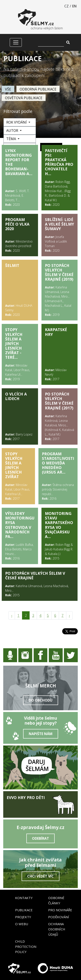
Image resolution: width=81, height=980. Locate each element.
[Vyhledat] (51, 42)
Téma (12, 139)
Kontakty (24, 898)
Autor (13, 131)
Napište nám (41, 734)
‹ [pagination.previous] (12, 615)
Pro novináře (60, 910)
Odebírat (40, 838)
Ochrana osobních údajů (57, 929)
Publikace (24, 910)
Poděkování (59, 917)
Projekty (23, 917)
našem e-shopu (25, 69)
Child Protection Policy (26, 946)
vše (8, 89)
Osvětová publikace (24, 98)
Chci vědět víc (40, 876)
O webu (22, 924)
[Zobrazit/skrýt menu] (16, 42)
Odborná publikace (38, 89)
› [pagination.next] (69, 615)
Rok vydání (17, 122)
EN (74, 6)
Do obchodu (41, 700)
